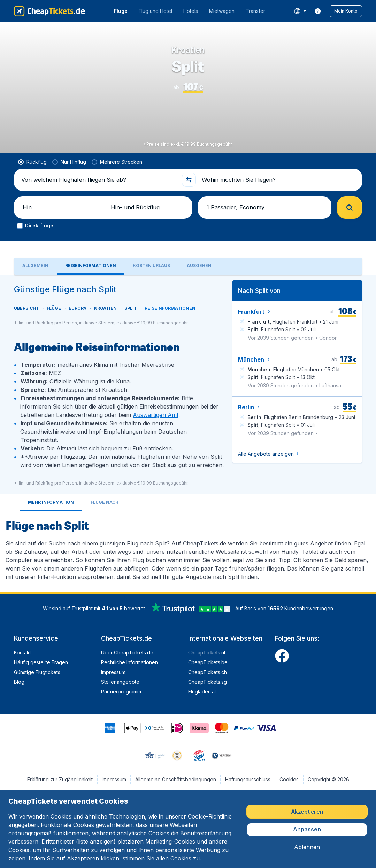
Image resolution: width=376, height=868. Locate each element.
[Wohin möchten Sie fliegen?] (278, 191)
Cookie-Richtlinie (210, 816)
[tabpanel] (188, 447)
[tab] (35, 280)
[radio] (32, 173)
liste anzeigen (96, 842)
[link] (318, 11)
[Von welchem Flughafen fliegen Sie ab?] (98, 191)
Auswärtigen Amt (156, 429)
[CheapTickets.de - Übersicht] (49, 11)
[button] (346, 11)
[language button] (300, 11)
